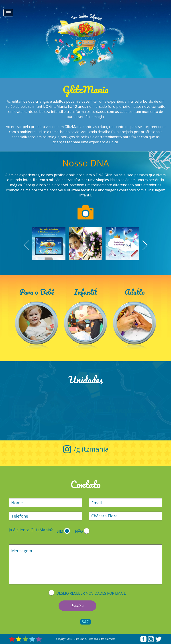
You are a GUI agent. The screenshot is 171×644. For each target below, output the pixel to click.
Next (144, 245)
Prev (27, 245)
